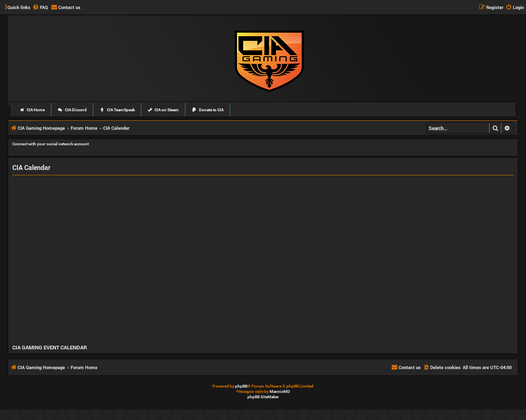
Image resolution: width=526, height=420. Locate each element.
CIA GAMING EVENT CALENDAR (50, 347)
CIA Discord (72, 110)
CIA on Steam (163, 110)
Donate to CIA (208, 110)
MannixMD (280, 391)
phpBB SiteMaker (263, 397)
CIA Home (32, 110)
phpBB (241, 386)
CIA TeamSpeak (117, 110)
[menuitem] (40, 7)
